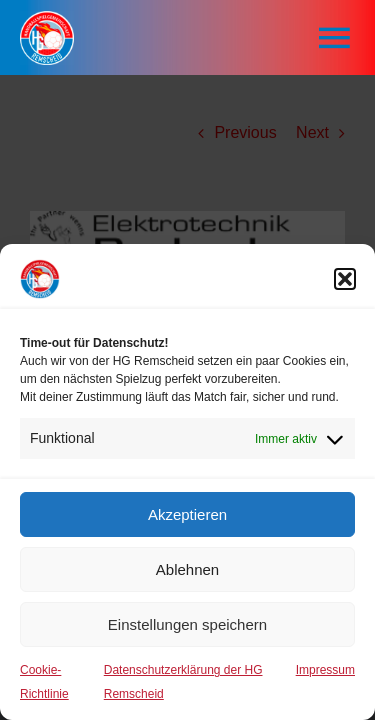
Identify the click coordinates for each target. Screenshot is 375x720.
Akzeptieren (187, 514)
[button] (345, 279)
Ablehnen (187, 569)
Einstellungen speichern (187, 624)
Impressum (325, 670)
